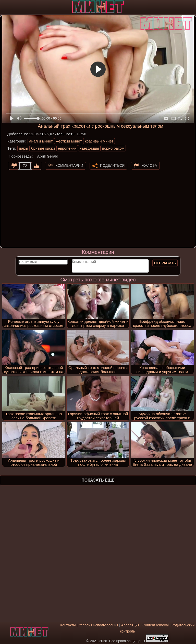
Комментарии (69, 165)
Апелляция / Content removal (145, 625)
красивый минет (99, 141)
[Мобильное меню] (5, 7)
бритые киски (43, 148)
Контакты (68, 625)
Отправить (165, 263)
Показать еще (98, 480)
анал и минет (41, 141)
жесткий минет (69, 141)
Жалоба (149, 165)
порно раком (113, 148)
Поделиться (112, 165)
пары (23, 148)
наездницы (89, 148)
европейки (67, 148)
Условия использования (98, 625)
